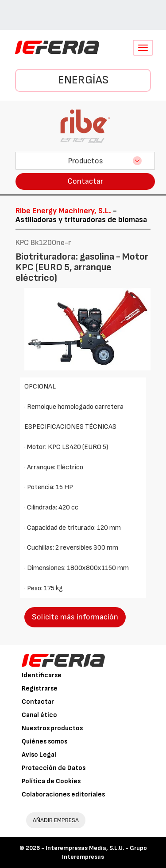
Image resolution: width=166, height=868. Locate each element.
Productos (85, 161)
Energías (83, 80)
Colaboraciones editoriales (63, 794)
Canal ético (39, 715)
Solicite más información (75, 617)
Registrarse (40, 689)
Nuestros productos (52, 728)
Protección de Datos (54, 768)
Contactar (85, 181)
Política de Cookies (51, 781)
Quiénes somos (44, 742)
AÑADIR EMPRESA (56, 820)
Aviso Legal (39, 755)
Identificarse (42, 675)
